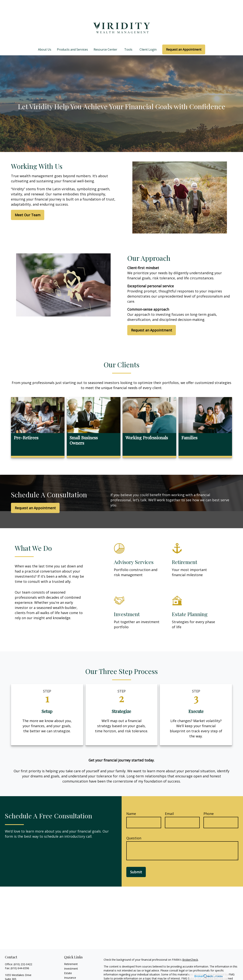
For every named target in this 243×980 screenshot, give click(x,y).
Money (68, 975)
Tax (66, 971)
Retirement (71, 953)
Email (169, 802)
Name (131, 802)
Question (134, 827)
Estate (68, 962)
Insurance (70, 966)
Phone (209, 802)
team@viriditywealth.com (20, 978)
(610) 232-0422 (23, 953)
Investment (71, 957)
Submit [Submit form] (136, 861)
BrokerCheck (190, 948)
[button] (45, 38)
